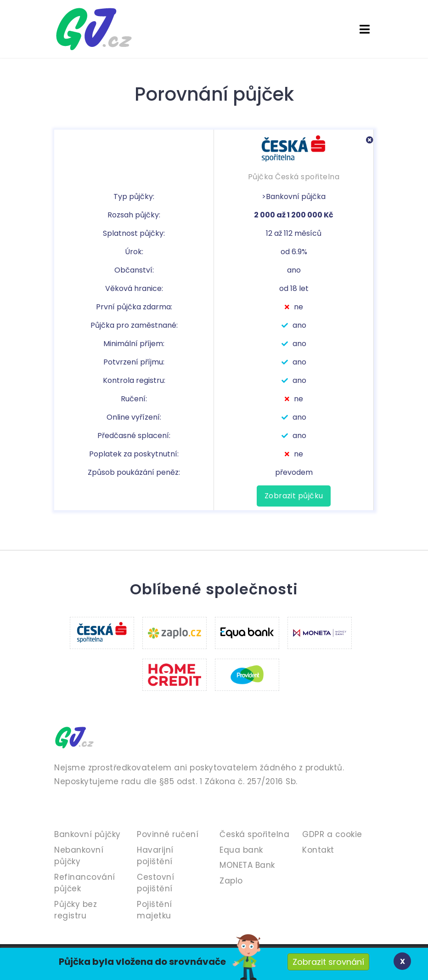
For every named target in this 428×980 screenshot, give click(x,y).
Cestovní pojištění (155, 883)
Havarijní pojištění (155, 856)
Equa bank (241, 850)
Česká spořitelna (254, 834)
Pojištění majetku (155, 910)
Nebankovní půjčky (79, 856)
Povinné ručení (168, 834)
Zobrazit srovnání (328, 962)
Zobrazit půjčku (294, 496)
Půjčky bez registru (76, 910)
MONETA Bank (247, 865)
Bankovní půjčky (87, 834)
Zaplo (231, 881)
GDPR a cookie (332, 834)
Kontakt (318, 850)
